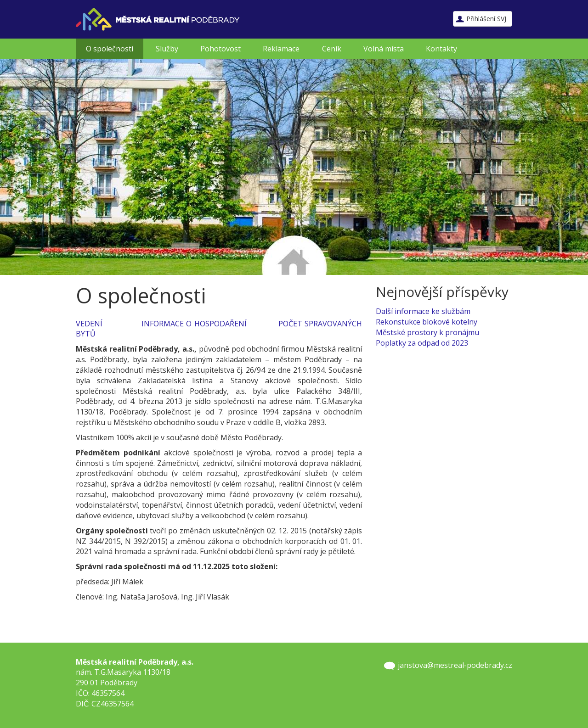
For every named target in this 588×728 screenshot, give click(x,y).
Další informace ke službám (423, 311)
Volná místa (384, 49)
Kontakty (441, 49)
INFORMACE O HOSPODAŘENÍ (194, 324)
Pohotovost (220, 49)
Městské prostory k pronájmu (427, 332)
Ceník (332, 49)
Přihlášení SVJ (486, 19)
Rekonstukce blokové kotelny (427, 322)
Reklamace (281, 49)
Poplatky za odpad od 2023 (422, 343)
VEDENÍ (89, 324)
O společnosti (110, 49)
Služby (167, 49)
